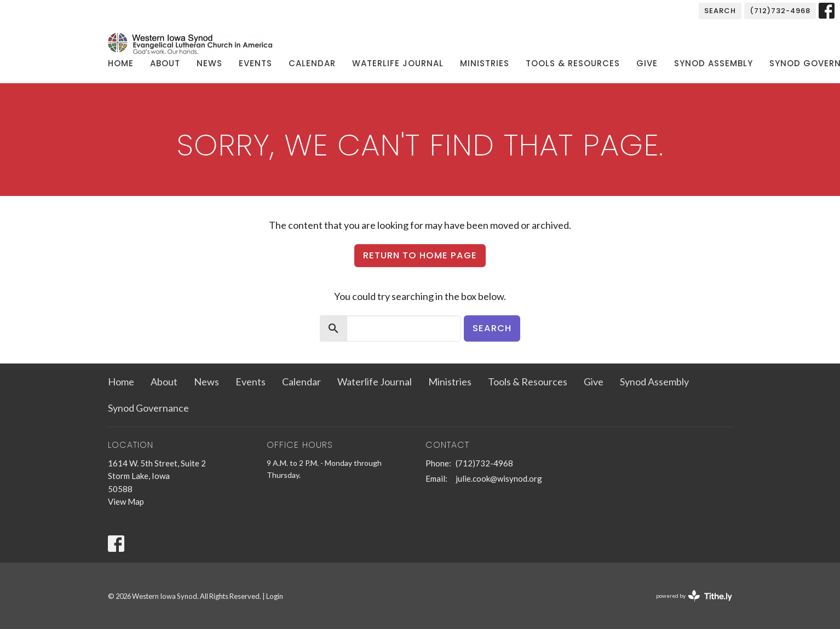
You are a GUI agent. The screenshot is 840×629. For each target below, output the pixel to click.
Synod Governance (148, 408)
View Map (126, 501)
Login (275, 596)
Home (121, 63)
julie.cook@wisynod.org (499, 478)
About (165, 63)
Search (720, 11)
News (209, 63)
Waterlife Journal (398, 63)
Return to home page (420, 255)
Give (647, 63)
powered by (694, 596)
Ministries (485, 63)
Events (255, 63)
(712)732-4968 (780, 11)
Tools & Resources (573, 63)
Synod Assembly (714, 63)
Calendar (312, 63)
